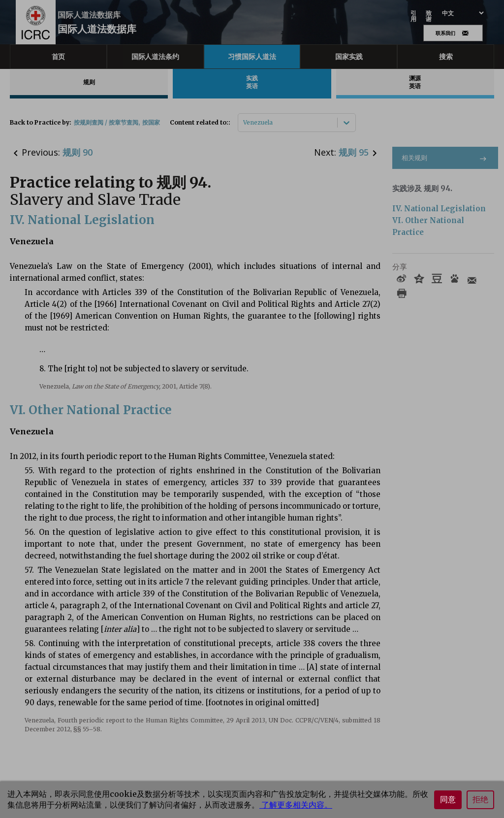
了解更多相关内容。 (296, 805)
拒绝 (480, 800)
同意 (448, 800)
